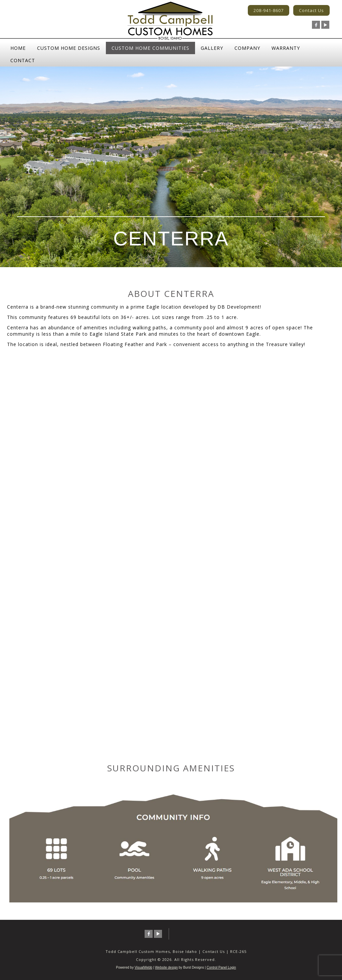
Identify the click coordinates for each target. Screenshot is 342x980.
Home (18, 48)
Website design (166, 967)
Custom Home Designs (69, 48)
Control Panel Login (221, 967)
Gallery (212, 48)
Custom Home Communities (150, 48)
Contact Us (311, 10)
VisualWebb (143, 967)
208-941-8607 (269, 10)
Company (247, 48)
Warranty (286, 48)
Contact (23, 60)
